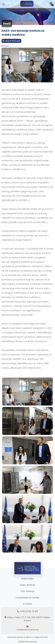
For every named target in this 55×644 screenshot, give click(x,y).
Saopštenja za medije (27, 597)
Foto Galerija (27, 591)
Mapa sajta (27, 578)
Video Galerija (27, 585)
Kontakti (27, 604)
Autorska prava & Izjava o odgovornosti (28, 637)
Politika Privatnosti (28, 642)
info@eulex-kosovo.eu (28, 630)
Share (5, 46)
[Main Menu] (4, 4)
